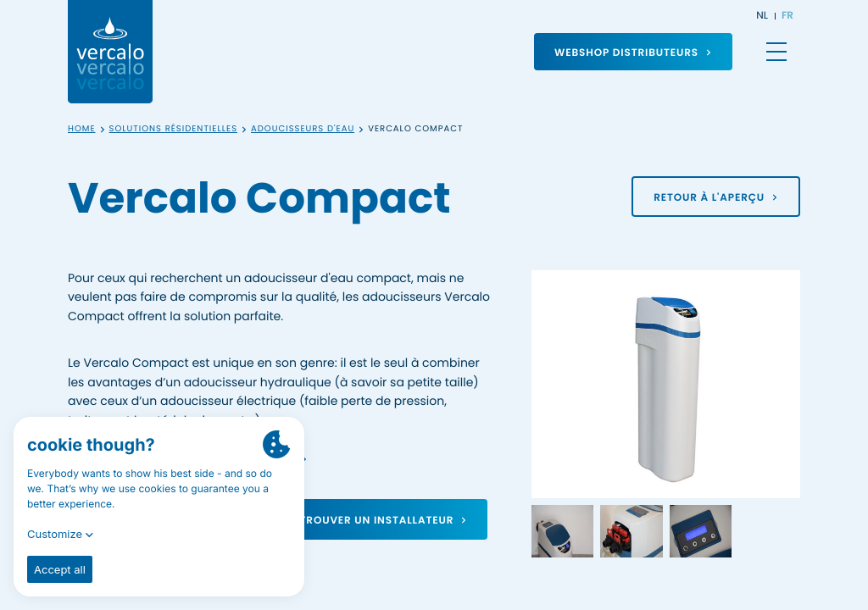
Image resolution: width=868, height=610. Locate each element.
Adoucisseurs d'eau (303, 129)
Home (82, 129)
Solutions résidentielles (174, 129)
